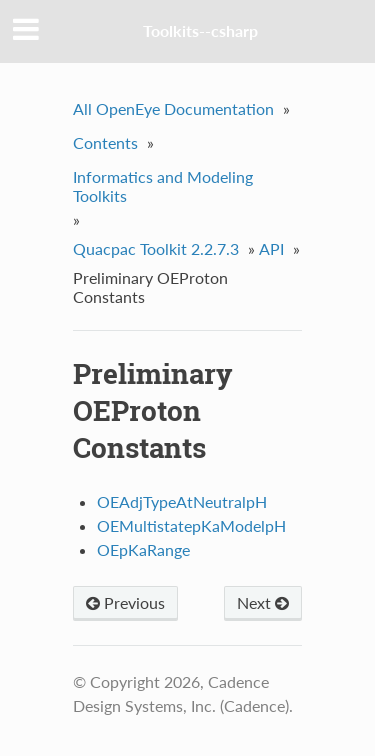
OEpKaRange (143, 549)
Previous (125, 602)
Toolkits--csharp (200, 30)
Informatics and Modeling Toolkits (163, 186)
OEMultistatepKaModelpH (191, 525)
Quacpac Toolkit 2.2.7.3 (156, 248)
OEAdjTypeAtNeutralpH (182, 501)
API (271, 248)
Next (263, 602)
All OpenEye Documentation (173, 108)
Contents (105, 142)
